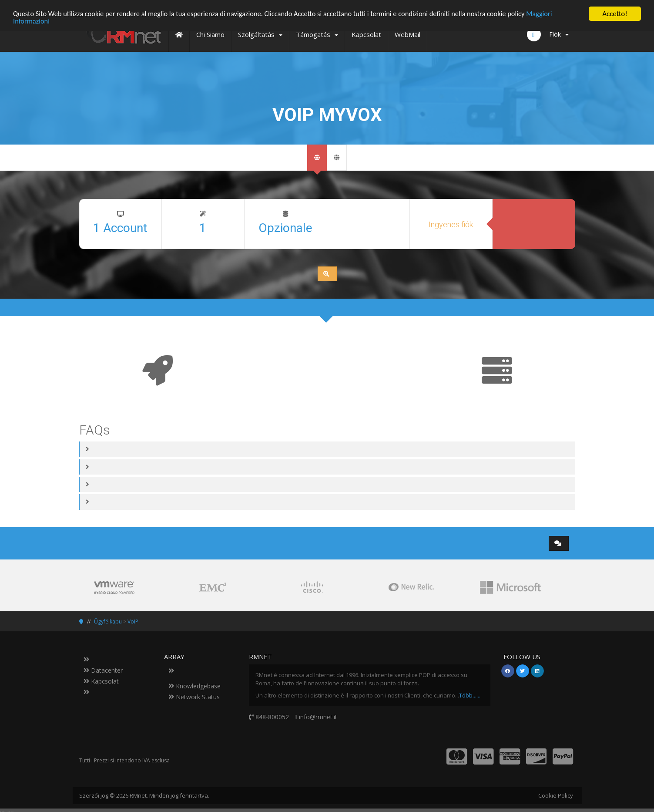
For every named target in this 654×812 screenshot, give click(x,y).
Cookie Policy (556, 795)
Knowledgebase (195, 686)
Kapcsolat (101, 681)
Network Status (194, 697)
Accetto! (615, 14)
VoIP (133, 622)
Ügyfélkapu (108, 622)
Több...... (470, 695)
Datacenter (103, 670)
